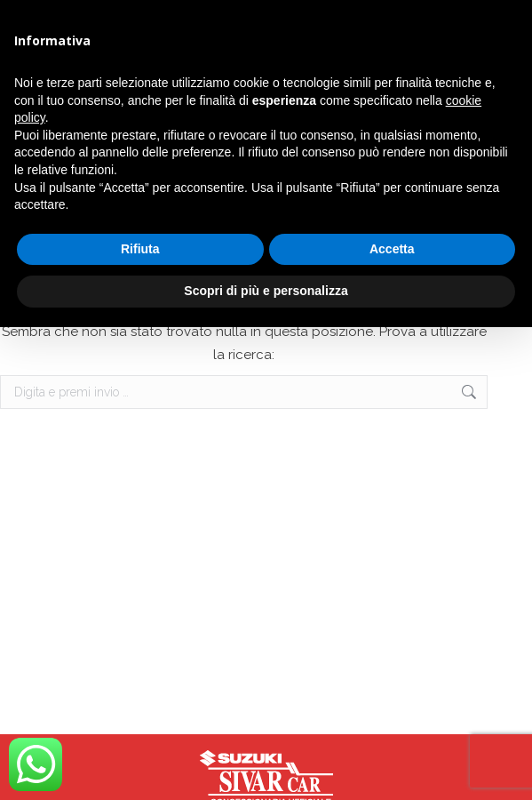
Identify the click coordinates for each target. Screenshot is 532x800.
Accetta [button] (392, 249)
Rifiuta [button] (140, 249)
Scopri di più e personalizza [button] (266, 291)
